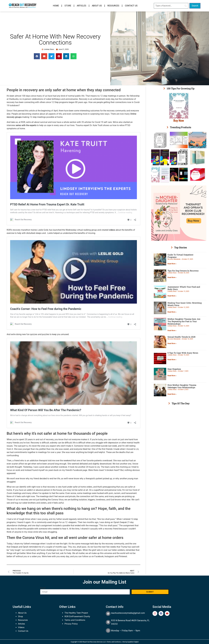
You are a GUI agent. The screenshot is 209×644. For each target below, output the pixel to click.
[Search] (171, 6)
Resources (113, 6)
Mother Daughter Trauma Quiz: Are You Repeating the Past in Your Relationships (184, 321)
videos (112, 230)
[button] (37, 56)
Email (43, 588)
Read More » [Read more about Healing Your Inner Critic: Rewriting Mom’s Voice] (172, 312)
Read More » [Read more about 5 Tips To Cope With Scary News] (172, 360)
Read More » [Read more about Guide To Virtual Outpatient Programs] (172, 264)
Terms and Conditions (75, 620)
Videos (21, 627)
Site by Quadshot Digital (130, 642)
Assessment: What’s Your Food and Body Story (184, 288)
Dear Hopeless (174, 369)
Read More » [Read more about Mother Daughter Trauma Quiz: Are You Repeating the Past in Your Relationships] (172, 331)
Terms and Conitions (114, 642)
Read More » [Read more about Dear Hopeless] (172, 376)
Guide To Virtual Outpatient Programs (180, 256)
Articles (82, 6)
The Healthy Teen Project (76, 613)
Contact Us (131, 6)
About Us (97, 6)
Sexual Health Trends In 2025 (181, 337)
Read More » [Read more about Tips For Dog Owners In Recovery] (172, 277)
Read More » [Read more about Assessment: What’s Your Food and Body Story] (172, 296)
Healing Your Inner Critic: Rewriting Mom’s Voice (185, 304)
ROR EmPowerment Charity (77, 616)
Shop (20, 616)
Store (68, 6)
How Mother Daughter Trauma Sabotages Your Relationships (182, 386)
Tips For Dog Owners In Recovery (183, 271)
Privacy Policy (71, 624)
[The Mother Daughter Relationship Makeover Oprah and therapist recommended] (179, 240)
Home (56, 6)
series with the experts (26, 125)
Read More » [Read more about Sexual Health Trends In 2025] (172, 343)
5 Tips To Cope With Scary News (183, 353)
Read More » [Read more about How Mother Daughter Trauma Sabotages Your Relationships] (172, 394)
